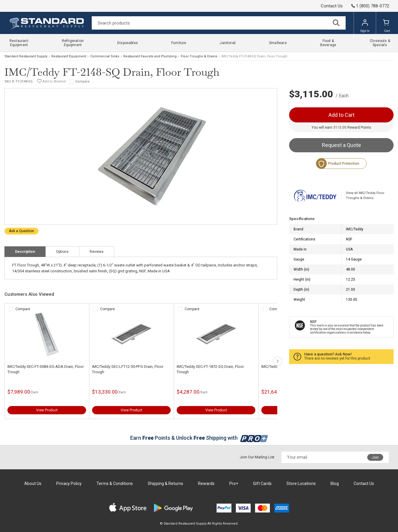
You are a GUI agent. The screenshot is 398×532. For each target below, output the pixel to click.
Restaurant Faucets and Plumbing (150, 56)
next (277, 361)
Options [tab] (62, 252)
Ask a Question (21, 231)
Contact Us (332, 6)
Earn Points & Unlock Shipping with (199, 438)
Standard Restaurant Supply (26, 56)
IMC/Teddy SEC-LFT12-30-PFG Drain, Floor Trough (128, 369)
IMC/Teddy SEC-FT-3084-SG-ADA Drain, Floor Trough (46, 369)
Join (375, 457)
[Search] (219, 23)
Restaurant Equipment (69, 56)
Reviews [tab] (97, 252)
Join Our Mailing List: (257, 457)
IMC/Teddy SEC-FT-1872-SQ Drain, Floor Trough (210, 369)
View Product (47, 410)
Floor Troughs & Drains (199, 56)
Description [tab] (25, 252)
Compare (82, 81)
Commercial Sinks (105, 56)
